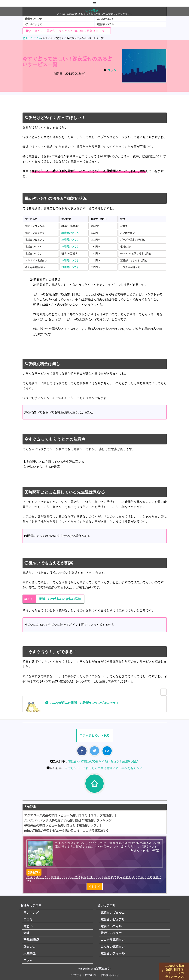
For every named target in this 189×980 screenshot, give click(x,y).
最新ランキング (34, 19)
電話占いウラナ (111, 933)
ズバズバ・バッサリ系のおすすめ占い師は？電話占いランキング (68, 820)
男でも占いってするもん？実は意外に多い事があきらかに (104, 768)
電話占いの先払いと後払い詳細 (60, 599)
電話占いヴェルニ (113, 913)
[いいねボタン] (163, 693)
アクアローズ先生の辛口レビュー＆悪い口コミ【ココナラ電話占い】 (71, 815)
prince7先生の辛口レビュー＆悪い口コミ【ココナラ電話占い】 (67, 831)
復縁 (26, 933)
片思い (28, 926)
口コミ (28, 919)
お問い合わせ (110, 975)
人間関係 (29, 953)
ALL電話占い (95, 11)
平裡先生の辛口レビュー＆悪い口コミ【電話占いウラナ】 (63, 825)
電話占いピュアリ (113, 919)
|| (163, 971)
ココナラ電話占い (113, 940)
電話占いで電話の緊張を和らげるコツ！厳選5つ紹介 (104, 761)
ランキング (31, 913)
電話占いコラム (105, 24)
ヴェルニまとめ (34, 24)
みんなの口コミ (105, 19)
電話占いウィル (111, 926)
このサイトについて (84, 975)
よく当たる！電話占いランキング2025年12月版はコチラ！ (68, 31)
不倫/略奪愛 (31, 940)
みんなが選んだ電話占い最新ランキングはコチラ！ (84, 703)
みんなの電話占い (113, 947)
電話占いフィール (113, 953)
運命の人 (29, 947)
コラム (112, 70)
